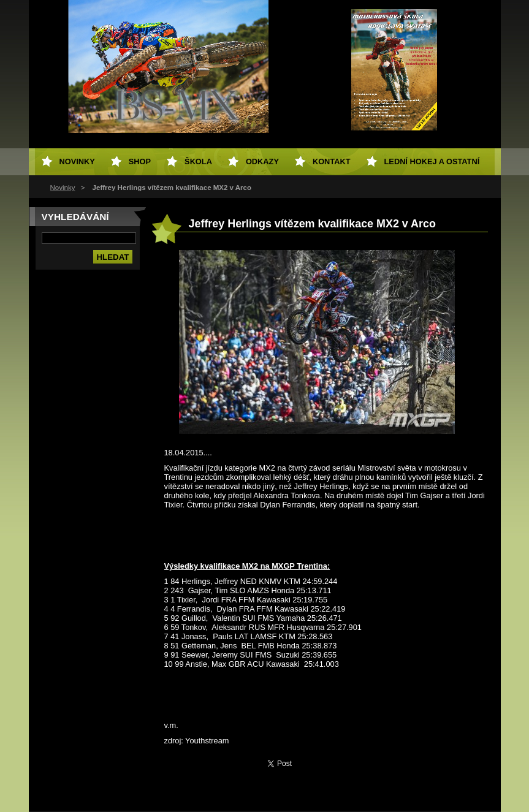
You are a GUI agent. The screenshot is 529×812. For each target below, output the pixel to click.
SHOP (140, 161)
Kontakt (332, 161)
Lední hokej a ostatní (432, 161)
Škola (198, 161)
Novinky (63, 188)
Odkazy (262, 161)
